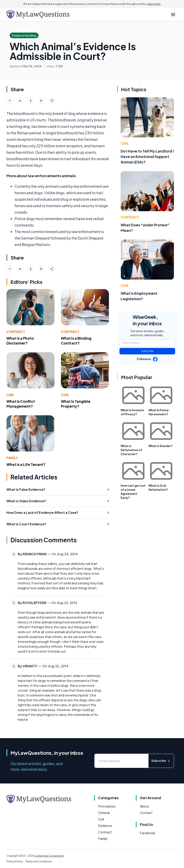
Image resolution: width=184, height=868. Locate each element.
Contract (16, 332)
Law (10, 395)
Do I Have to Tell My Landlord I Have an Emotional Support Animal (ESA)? (147, 156)
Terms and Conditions (39, 861)
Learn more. (154, 4)
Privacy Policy (15, 861)
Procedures (107, 806)
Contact (146, 813)
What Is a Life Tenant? (26, 464)
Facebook (147, 833)
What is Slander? (160, 446)
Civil (65, 395)
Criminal (104, 813)
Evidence (105, 826)
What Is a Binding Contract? (76, 341)
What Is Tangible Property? (76, 404)
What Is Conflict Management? (21, 404)
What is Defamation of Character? (131, 450)
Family (12, 458)
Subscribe (147, 351)
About (144, 806)
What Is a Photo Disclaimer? (20, 341)
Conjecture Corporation (49, 856)
